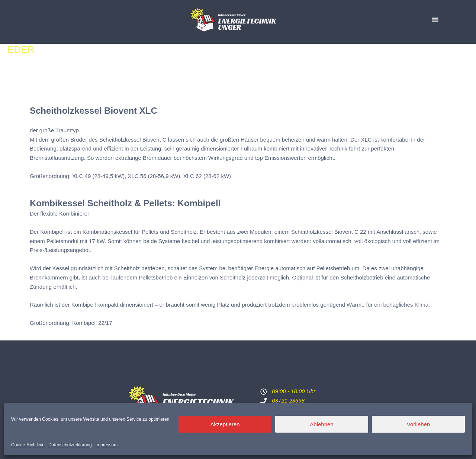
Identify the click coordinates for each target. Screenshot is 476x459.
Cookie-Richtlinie (28, 445)
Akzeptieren (225, 424)
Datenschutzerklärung (70, 445)
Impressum (107, 445)
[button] (435, 20)
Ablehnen (321, 424)
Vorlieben (419, 424)
